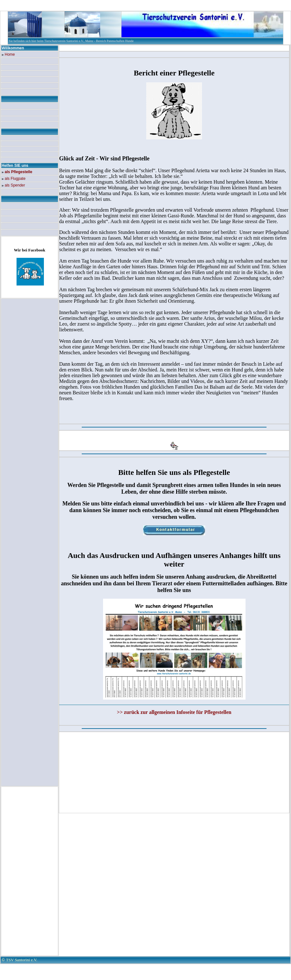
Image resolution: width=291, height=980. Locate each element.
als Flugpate (15, 179)
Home (10, 54)
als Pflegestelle (19, 172)
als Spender (15, 185)
